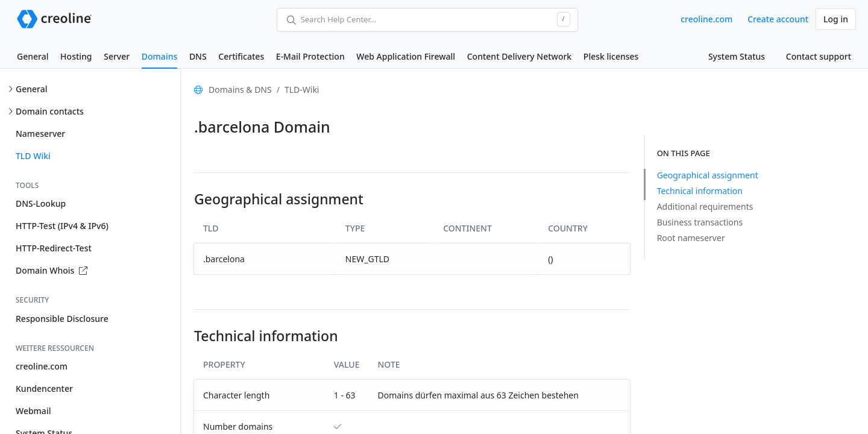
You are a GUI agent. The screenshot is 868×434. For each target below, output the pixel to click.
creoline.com (706, 19)
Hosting (76, 56)
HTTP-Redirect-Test (54, 248)
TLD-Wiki (302, 90)
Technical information (700, 191)
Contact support (819, 56)
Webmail (33, 411)
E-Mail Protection (310, 56)
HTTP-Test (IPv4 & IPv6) (62, 226)
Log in (836, 19)
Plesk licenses (611, 56)
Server (117, 56)
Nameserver (40, 134)
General (33, 56)
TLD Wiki (33, 156)
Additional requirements (705, 206)
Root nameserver (691, 238)
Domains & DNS (240, 90)
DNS (198, 56)
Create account (778, 19)
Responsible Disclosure (62, 319)
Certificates (241, 56)
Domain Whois (52, 270)
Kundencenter (44, 388)
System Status (737, 56)
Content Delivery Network (519, 56)
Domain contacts (50, 111)
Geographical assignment (708, 175)
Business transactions (700, 222)
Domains (159, 56)
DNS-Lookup (41, 203)
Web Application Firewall (406, 56)
